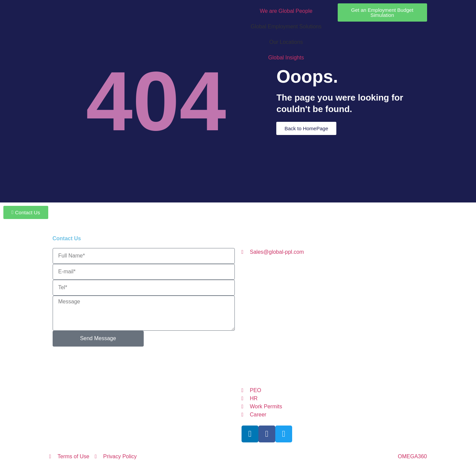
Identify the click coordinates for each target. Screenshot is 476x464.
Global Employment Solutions (286, 26)
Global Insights (286, 58)
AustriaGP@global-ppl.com (309, 267)
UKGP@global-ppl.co (340, 370)
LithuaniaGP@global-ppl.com (301, 306)
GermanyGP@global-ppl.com (326, 319)
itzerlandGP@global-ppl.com (327, 344)
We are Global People (286, 11)
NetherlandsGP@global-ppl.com (342, 332)
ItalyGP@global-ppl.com (301, 293)
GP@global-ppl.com (306, 358)
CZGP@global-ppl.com (332, 280)
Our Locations (286, 42)
